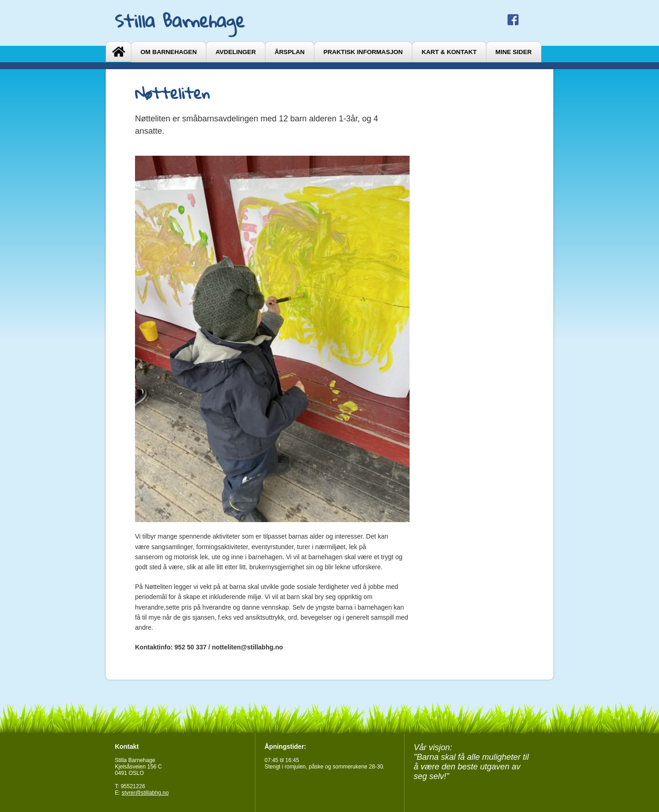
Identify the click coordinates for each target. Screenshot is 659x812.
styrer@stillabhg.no (145, 793)
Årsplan (290, 52)
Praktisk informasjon (363, 52)
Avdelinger (236, 52)
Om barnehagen (169, 52)
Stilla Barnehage (180, 21)
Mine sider (514, 52)
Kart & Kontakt (449, 52)
